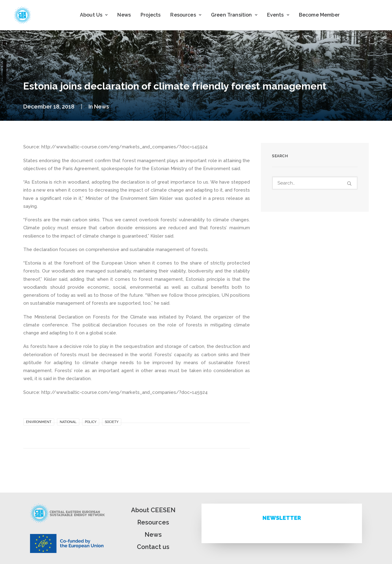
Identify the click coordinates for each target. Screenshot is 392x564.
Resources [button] (186, 15)
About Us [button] (94, 15)
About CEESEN (153, 510)
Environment (39, 422)
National (68, 422)
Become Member (319, 15)
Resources (153, 522)
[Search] (315, 183)
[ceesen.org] (22, 15)
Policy (91, 422)
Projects (151, 15)
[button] (349, 183)
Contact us (153, 547)
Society (112, 422)
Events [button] (278, 15)
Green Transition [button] (234, 15)
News (124, 15)
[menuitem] (94, 15)
